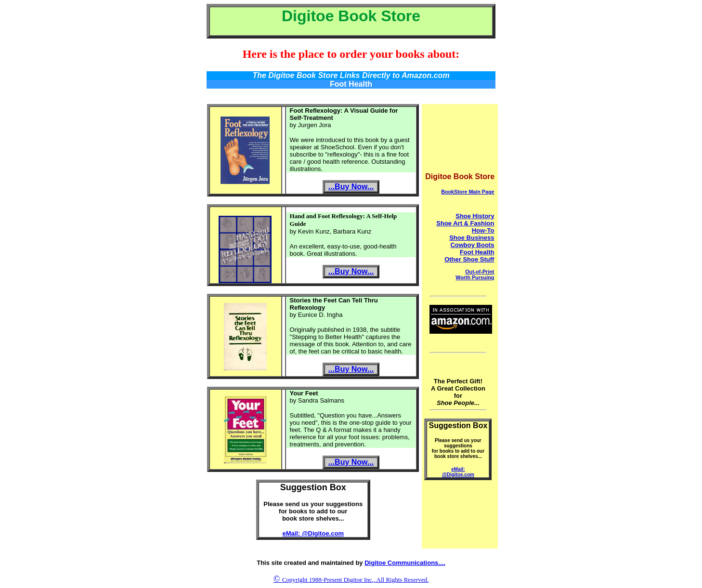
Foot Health (477, 252)
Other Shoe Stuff (469, 259)
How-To (483, 230)
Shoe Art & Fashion (465, 223)
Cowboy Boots (472, 245)
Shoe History (475, 216)
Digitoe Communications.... (405, 563)
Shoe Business (472, 238)
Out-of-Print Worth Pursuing (475, 274)
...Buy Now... (351, 187)
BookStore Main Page (468, 192)
